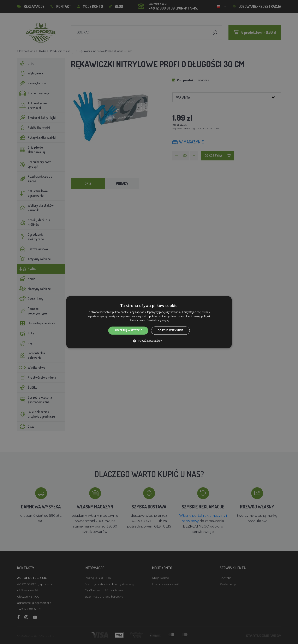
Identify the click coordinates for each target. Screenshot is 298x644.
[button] (149, 341)
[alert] (149, 322)
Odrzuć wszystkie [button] (170, 330)
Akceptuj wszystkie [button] (128, 330)
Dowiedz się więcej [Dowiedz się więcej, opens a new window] (158, 320)
